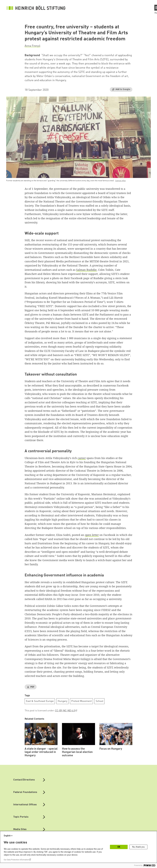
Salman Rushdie (86, 270)
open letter (92, 535)
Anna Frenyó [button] (32, 46)
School (100, 701)
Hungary (62, 701)
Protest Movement (82, 701)
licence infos (120, 181)
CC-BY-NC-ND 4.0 (65, 711)
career (82, 458)
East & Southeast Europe (40, 701)
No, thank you (138, 847)
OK (119, 847)
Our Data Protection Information (16, 860)
